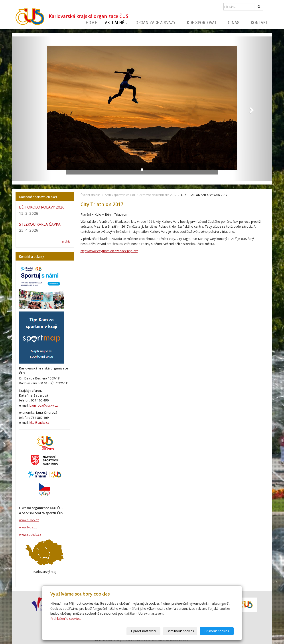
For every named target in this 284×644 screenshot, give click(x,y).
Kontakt (259, 23)
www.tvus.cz (28, 527)
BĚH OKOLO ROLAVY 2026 (42, 207)
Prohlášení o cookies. (66, 619)
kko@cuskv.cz (39, 422)
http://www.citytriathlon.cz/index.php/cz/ (109, 251)
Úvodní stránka (90, 195)
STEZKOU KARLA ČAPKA (40, 224)
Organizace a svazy (157, 23)
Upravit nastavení (144, 631)
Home (91, 23)
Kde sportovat (203, 23)
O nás (235, 23)
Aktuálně (116, 23)
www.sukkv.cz (29, 520)
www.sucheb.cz (30, 535)
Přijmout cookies (217, 631)
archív (66, 241)
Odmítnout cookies (180, 631)
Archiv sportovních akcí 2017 (158, 195)
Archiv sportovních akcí (120, 195)
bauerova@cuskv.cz (44, 405)
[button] (32, 109)
